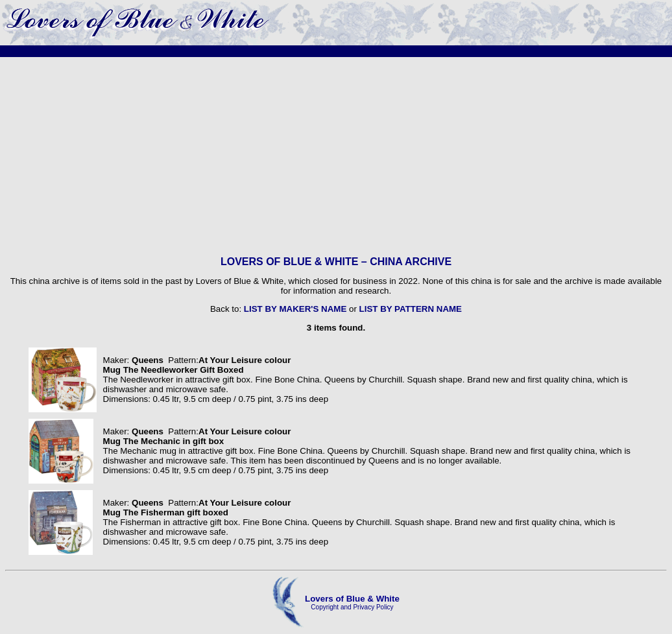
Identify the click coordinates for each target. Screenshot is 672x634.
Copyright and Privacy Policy (352, 607)
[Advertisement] (336, 156)
